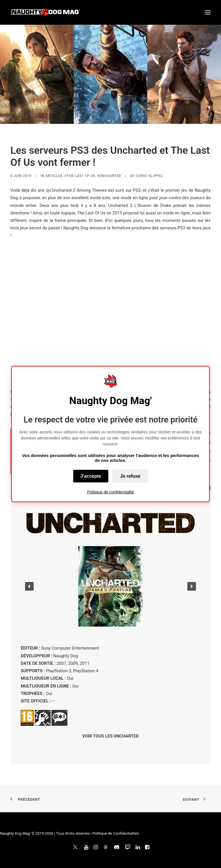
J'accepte (91, 476)
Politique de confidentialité (111, 492)
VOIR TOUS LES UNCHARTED (110, 736)
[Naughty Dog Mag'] (46, 12)
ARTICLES (54, 176)
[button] (208, 12)
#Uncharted (109, 176)
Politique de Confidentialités (116, 833)
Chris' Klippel (149, 176)
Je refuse (130, 476)
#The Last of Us (80, 176)
